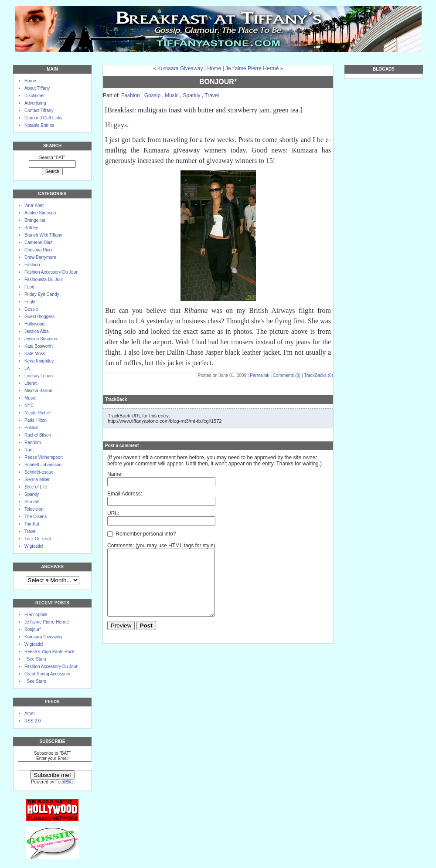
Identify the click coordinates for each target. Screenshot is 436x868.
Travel (30, 531)
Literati (31, 383)
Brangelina (35, 220)
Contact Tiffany (39, 110)
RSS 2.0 (32, 721)
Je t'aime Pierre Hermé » (254, 68)
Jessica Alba (37, 331)
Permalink (259, 375)
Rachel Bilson (38, 435)
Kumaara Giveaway (43, 637)
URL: (113, 513)
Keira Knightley (39, 361)
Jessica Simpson (41, 339)
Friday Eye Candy (42, 294)
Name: (115, 474)
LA (27, 368)
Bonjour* (33, 629)
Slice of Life (36, 487)
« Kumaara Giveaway (178, 68)
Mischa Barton (38, 391)
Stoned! (32, 502)
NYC (29, 405)
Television (34, 509)
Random (33, 442)
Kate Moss (35, 354)
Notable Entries (39, 125)
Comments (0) (287, 375)
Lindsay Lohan (39, 376)
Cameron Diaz (38, 242)
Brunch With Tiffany (43, 235)
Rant (29, 450)
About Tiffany (37, 88)
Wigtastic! (34, 546)
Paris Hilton (36, 420)
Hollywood (34, 324)
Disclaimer (35, 96)
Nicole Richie (37, 413)
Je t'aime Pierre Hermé (47, 622)
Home (30, 81)
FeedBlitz (65, 782)
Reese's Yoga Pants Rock (49, 652)
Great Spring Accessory (47, 674)
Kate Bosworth (39, 346)
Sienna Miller (37, 480)
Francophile (36, 615)
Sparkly (32, 494)
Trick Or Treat (38, 539)
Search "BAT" (52, 158)
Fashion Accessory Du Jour (51, 272)
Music (30, 398)
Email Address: (125, 494)
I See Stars (35, 659)
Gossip (31, 309)
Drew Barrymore (40, 257)
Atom (29, 714)
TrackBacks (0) (318, 375)
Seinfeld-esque (39, 472)
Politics (31, 428)
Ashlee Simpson (40, 213)
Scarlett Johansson (43, 465)
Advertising (35, 103)
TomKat (32, 524)
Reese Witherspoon (44, 457)
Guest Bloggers (39, 317)
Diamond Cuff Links (43, 118)
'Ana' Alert (34, 205)
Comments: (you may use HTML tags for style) (161, 546)
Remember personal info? (141, 534)
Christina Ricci (38, 250)
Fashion (32, 265)
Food (29, 287)
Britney (31, 228)
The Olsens (36, 517)
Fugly (30, 302)
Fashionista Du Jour (44, 280)
